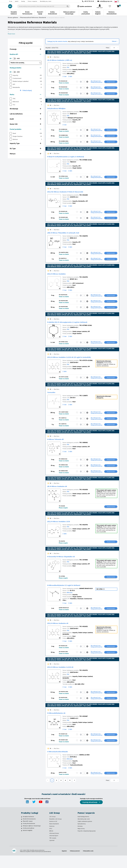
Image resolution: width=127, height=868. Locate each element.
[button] (87, 82)
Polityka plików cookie (89, 863)
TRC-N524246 (84, 63)
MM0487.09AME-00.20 (86, 598)
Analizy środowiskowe (29, 836)
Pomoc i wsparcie (32, 1)
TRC (68, 67)
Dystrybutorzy (82, 836)
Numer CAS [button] (25, 124)
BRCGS (51, 843)
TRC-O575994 (84, 569)
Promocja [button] (25, 49)
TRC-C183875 (83, 402)
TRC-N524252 (84, 636)
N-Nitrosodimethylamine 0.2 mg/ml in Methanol (72, 594)
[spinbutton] (84, 82)
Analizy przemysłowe (29, 840)
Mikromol (70, 602)
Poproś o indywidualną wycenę (87, 843)
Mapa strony (81, 841)
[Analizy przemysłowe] (22, 841)
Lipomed (52, 853)
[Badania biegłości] (22, 843)
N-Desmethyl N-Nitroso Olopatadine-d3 (68, 565)
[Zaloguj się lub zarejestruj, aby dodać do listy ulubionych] (77, 82)
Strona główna (13, 18)
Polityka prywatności (75, 863)
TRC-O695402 (84, 450)
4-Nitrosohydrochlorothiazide (63, 763)
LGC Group (52, 829)
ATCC (51, 841)
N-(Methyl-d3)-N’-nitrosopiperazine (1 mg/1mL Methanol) (77, 327)
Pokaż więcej (27, 90)
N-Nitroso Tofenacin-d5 (60, 447)
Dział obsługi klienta (83, 829)
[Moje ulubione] (111, 6)
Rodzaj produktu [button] (25, 68)
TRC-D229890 (84, 113)
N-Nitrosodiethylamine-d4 (61, 724)
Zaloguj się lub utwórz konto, (57, 41)
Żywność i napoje (28, 834)
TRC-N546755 (84, 240)
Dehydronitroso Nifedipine (61, 109)
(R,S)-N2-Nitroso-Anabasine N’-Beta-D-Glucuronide (75, 194)
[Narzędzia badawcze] (22, 829)
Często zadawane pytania (85, 834)
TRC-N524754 (84, 533)
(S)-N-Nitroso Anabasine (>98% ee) (66, 60)
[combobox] (42, 6)
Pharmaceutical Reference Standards (33, 18)
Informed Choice (54, 846)
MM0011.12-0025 (84, 767)
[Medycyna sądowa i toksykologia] (22, 839)
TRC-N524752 (84, 681)
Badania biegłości (28, 843)
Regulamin (63, 863)
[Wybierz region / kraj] (117, 1)
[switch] (15, 59)
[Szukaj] (66, 6)
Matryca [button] (25, 154)
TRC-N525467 (84, 728)
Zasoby (23, 1)
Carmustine (53, 398)
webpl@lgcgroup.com (106, 1)
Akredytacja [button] (25, 109)
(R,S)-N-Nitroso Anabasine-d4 (63, 633)
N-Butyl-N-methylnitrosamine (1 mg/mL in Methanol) (75, 159)
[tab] (26, 49)
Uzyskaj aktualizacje (90, 815)
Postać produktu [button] (25, 129)
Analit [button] (25, 119)
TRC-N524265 (84, 198)
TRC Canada (53, 850)
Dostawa (80, 839)
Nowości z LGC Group (55, 831)
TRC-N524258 (84, 498)
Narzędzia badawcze (28, 829)
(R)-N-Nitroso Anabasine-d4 (62, 495)
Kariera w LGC (53, 834)
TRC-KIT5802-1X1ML (86, 331)
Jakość (17, 1)
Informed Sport (54, 848)
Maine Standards (54, 836)
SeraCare (52, 839)
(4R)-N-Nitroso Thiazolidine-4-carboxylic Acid (71, 236)
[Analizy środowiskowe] (22, 836)
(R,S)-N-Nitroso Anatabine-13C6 (64, 530)
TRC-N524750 (84, 281)
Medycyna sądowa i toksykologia (32, 838)
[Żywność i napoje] (22, 834)
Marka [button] (25, 94)
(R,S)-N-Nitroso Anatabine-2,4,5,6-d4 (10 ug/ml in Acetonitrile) (80, 363)
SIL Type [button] (25, 148)
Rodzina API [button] (25, 54)
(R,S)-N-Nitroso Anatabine (61, 278)
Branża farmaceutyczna (29, 831)
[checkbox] (11, 75)
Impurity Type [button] (25, 143)
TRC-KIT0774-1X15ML (86, 366)
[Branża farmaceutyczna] (22, 832)
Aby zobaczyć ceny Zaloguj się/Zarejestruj (96, 82)
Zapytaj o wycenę (111, 515)
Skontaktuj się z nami (46, 1)
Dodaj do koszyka (111, 82)
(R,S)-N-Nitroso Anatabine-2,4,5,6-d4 (67, 677)
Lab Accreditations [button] (25, 114)
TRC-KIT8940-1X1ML (86, 162)
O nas (11, 1)
